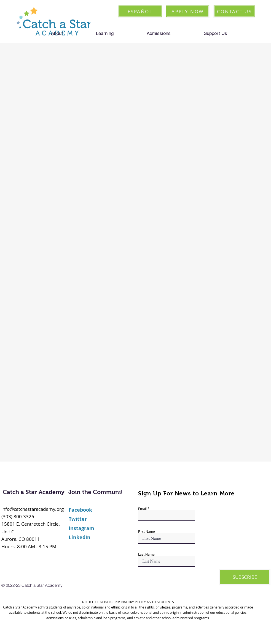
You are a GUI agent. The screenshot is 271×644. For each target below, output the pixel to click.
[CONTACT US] (234, 11)
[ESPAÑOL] (140, 11)
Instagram (81, 528)
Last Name (146, 554)
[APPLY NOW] (188, 11)
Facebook (80, 510)
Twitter (78, 519)
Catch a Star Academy (34, 492)
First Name (147, 531)
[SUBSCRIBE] (245, 577)
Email (142, 509)
